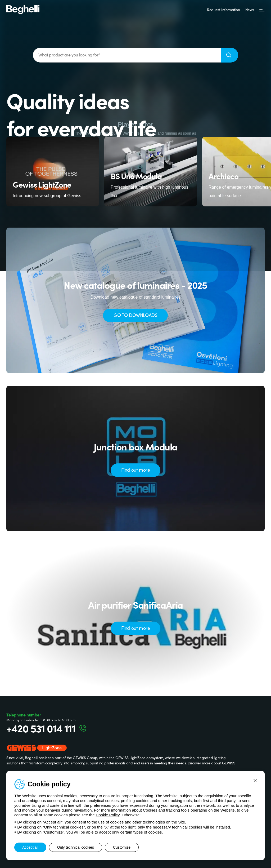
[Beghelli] (23, 9)
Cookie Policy (108, 815)
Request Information (223, 10)
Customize (122, 847)
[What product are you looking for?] (127, 55)
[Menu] (262, 10)
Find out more (136, 470)
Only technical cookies (76, 847)
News (250, 10)
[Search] (230, 55)
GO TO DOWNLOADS (135, 315)
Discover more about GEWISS (211, 763)
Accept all (30, 847)
